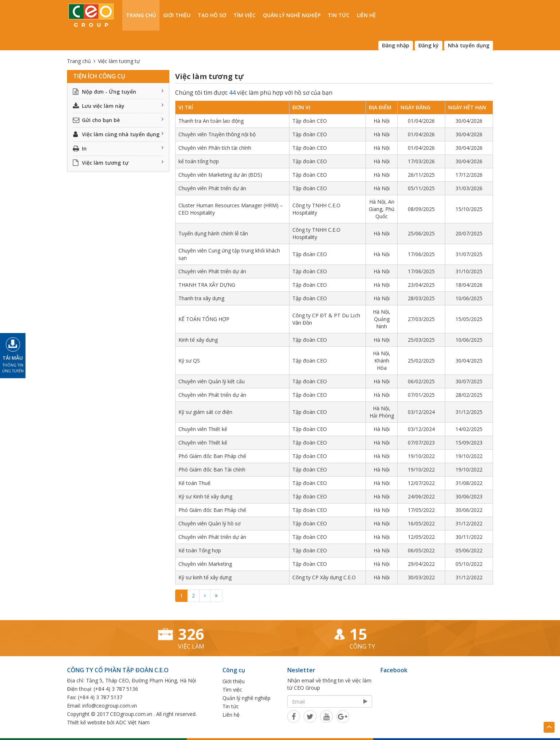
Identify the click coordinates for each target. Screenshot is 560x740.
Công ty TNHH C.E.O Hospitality (316, 209)
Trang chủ (141, 15)
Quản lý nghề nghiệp (292, 15)
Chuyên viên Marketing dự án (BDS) (220, 175)
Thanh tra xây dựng (201, 298)
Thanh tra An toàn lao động (211, 121)
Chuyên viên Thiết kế (203, 429)
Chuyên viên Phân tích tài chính (215, 148)
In (118, 148)
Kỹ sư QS (189, 361)
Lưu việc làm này (118, 106)
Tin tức (339, 15)
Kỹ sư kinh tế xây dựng (205, 577)
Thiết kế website (86, 722)
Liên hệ (366, 15)
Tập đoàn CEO (310, 121)
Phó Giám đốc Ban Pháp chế (212, 456)
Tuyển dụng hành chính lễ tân (213, 233)
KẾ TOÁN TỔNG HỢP (204, 319)
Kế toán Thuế (194, 483)
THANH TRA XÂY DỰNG (207, 285)
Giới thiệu (177, 15)
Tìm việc (244, 15)
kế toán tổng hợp (199, 161)
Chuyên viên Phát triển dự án (212, 188)
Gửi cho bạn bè (118, 120)
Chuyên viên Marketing (205, 564)
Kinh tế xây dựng (198, 340)
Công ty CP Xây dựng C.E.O (324, 577)
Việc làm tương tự (118, 163)
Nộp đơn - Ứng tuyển (118, 92)
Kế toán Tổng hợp (200, 550)
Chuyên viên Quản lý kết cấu (212, 381)
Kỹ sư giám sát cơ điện (205, 412)
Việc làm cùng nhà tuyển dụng (118, 134)
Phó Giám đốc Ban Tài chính (212, 469)
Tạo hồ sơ (212, 15)
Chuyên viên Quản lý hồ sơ (210, 523)
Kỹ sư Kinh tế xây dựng (205, 496)
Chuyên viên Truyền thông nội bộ (217, 134)
